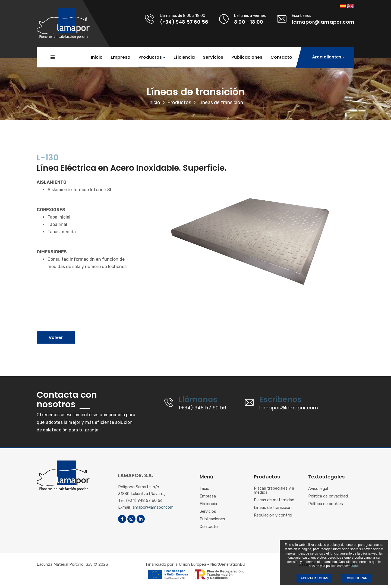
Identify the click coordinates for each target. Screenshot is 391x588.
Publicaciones (247, 57)
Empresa (121, 57)
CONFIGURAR (356, 578)
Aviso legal (318, 489)
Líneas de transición (273, 508)
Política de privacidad (328, 496)
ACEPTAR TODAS (314, 578)
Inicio (97, 57)
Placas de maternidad (274, 500)
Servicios (213, 57)
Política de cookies (326, 504)
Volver (56, 337)
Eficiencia (184, 57)
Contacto (281, 57)
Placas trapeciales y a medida (274, 491)
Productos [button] (150, 57)
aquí (355, 566)
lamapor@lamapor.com (153, 507)
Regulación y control (273, 515)
